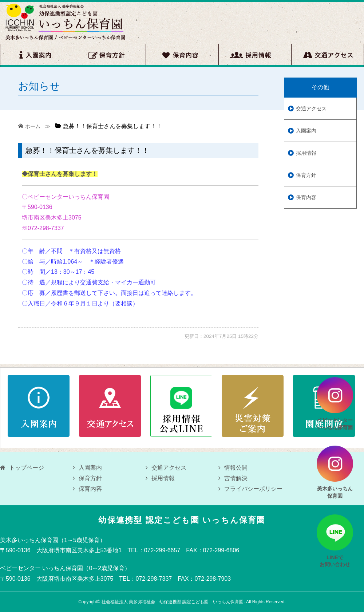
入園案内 (36, 56)
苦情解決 (233, 478)
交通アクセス (328, 56)
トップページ (22, 468)
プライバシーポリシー (250, 489)
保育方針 (109, 56)
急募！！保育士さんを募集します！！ (109, 126)
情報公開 (233, 468)
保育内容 (182, 56)
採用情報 (255, 56)
